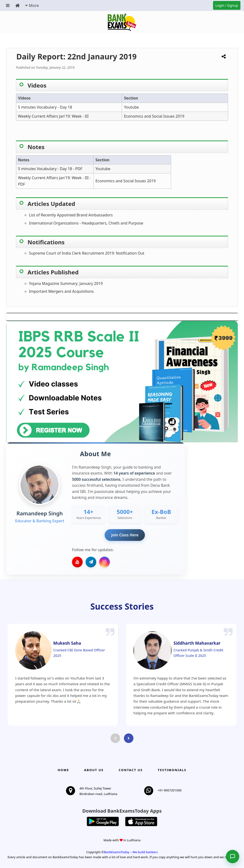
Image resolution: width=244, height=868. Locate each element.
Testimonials (172, 770)
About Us (94, 770)
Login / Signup (227, 5)
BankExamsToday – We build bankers (131, 852)
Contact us (131, 770)
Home (63, 770)
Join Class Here (125, 535)
